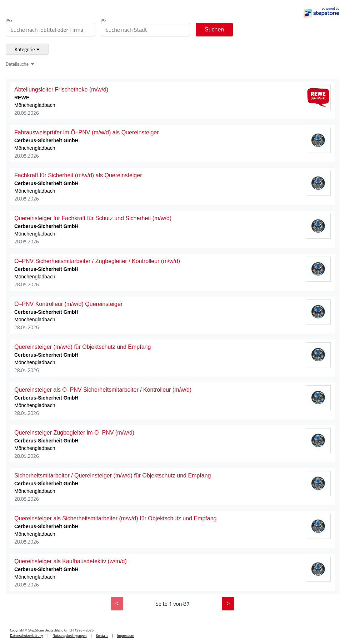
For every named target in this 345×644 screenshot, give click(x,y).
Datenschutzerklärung (27, 636)
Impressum (126, 636)
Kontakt (102, 636)
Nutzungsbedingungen (69, 636)
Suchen (214, 29)
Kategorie (27, 49)
